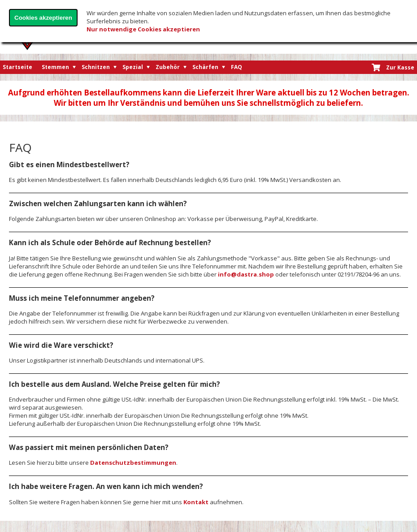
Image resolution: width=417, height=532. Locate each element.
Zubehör (168, 67)
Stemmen (55, 67)
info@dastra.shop (246, 274)
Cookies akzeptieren (43, 18)
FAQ (237, 67)
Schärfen (205, 67)
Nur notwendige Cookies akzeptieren (143, 29)
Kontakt (196, 502)
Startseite (17, 67)
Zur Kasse (400, 67)
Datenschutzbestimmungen (133, 463)
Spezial (133, 67)
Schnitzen (96, 67)
